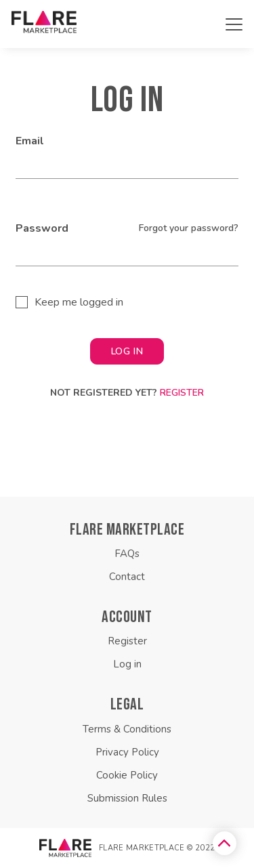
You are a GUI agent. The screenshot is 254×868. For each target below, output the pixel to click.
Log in (127, 664)
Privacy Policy (127, 752)
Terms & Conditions (127, 729)
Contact (127, 577)
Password (42, 228)
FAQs (127, 554)
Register (182, 393)
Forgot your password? (189, 228)
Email (30, 141)
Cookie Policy (127, 775)
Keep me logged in (79, 302)
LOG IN (127, 351)
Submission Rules (127, 798)
